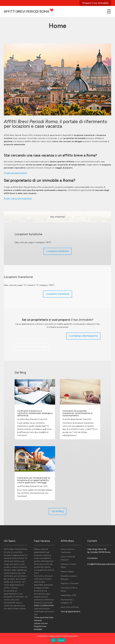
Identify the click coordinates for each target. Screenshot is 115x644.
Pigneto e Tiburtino (70, 583)
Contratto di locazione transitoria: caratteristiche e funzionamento (77, 413)
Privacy (61, 640)
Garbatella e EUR (68, 595)
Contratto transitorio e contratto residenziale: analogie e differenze (35, 413)
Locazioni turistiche (57, 251)
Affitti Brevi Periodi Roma (27, 11)
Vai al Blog (58, 511)
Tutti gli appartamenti (70, 611)
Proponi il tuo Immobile (95, 3)
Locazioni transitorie (57, 294)
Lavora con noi (41, 623)
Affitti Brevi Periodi (28, 419)
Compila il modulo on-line (32, 347)
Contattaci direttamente (83, 336)
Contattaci (92, 558)
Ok (53, 640)
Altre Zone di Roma (70, 607)
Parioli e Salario (67, 572)
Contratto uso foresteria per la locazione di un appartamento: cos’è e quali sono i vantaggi (34, 480)
